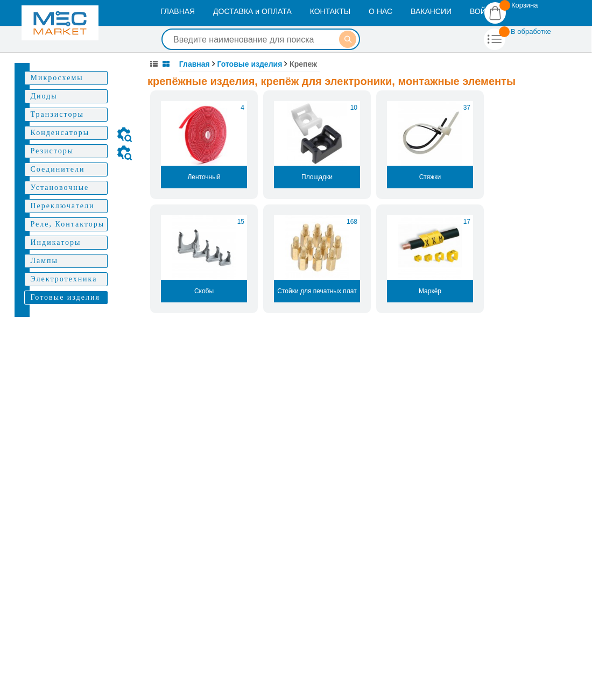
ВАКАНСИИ (431, 11)
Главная (195, 64)
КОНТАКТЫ (330, 11)
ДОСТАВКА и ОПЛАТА (252, 11)
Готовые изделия (250, 64)
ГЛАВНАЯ (178, 11)
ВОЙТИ (483, 11)
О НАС (380, 11)
